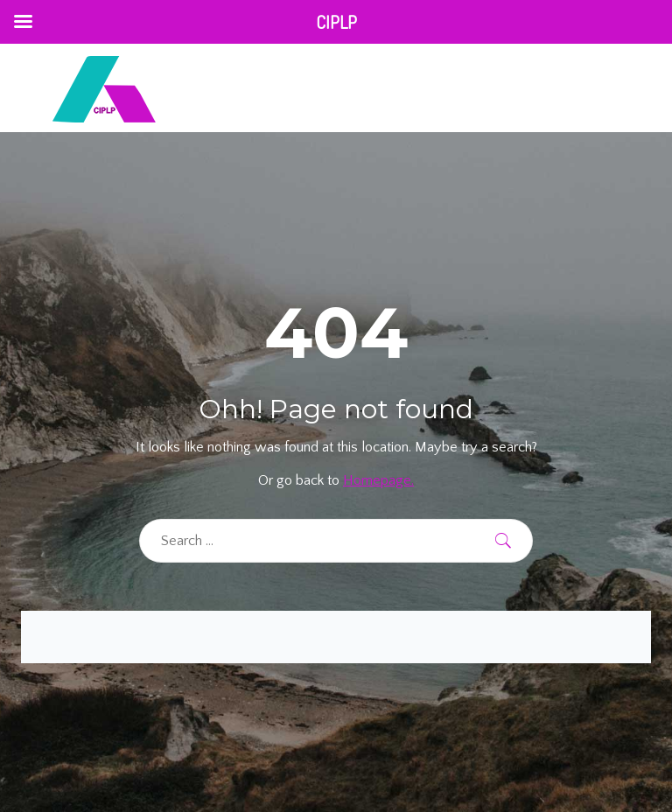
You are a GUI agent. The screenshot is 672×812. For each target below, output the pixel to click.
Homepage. (378, 480)
